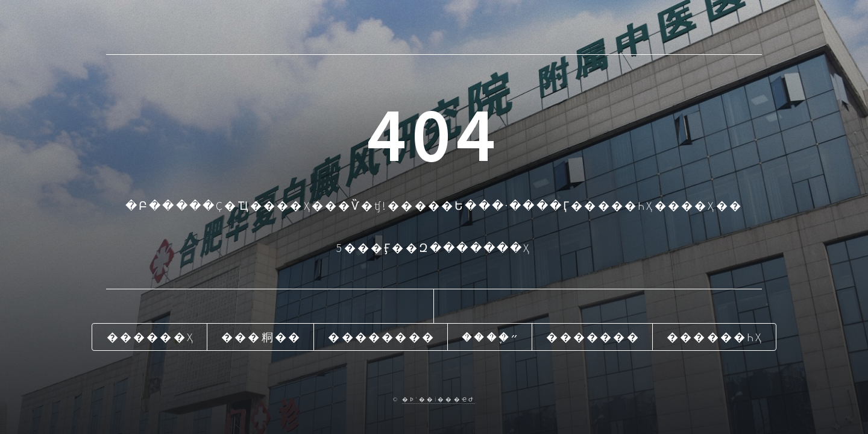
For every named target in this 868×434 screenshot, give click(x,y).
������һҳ (715, 337)
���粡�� (261, 337)
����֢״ (491, 337)
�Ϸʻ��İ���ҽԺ (439, 400)
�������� (382, 337)
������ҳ (151, 337)
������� (593, 337)
